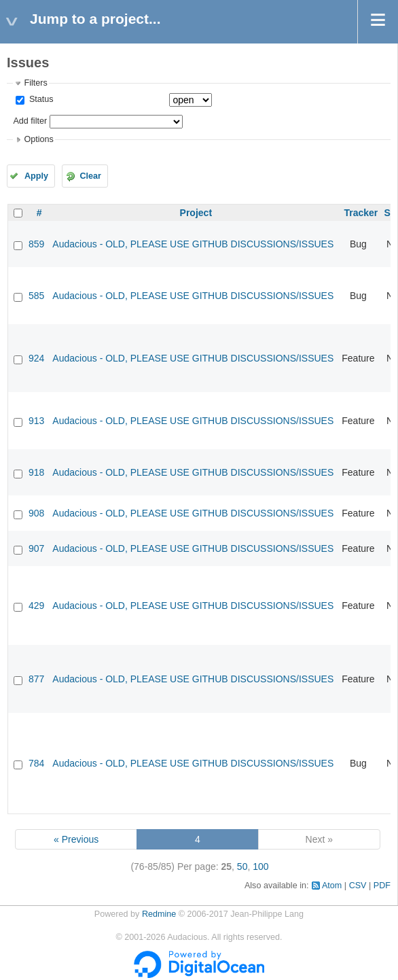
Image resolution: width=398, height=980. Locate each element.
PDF (382, 886)
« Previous (76, 839)
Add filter (30, 121)
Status (40, 99)
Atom (332, 886)
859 (36, 244)
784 (36, 763)
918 (36, 472)
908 (36, 513)
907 (36, 548)
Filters (35, 83)
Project (196, 213)
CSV (358, 886)
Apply (36, 176)
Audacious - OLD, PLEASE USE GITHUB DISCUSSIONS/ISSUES (193, 244)
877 (36, 679)
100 (260, 867)
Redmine (159, 914)
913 (36, 421)
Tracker (361, 213)
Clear (90, 176)
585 (36, 296)
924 (36, 358)
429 (36, 606)
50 (242, 867)
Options (38, 139)
